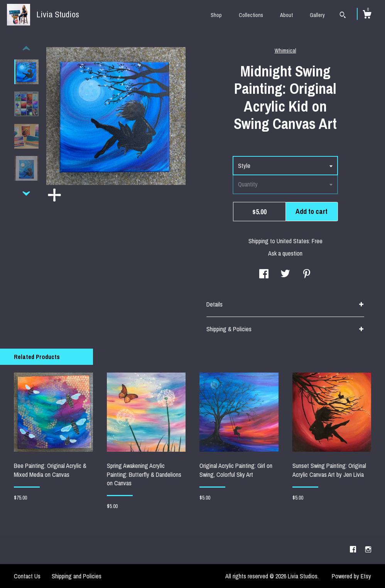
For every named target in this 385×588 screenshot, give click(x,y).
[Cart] (367, 15)
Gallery (317, 15)
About (286, 15)
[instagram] (368, 549)
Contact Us (27, 576)
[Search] (343, 16)
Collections (251, 15)
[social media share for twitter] (285, 275)
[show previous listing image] (26, 49)
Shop (216, 15)
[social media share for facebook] (264, 275)
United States (293, 241)
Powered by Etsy (351, 576)
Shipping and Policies (77, 576)
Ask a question (285, 253)
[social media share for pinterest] (307, 275)
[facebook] (354, 549)
